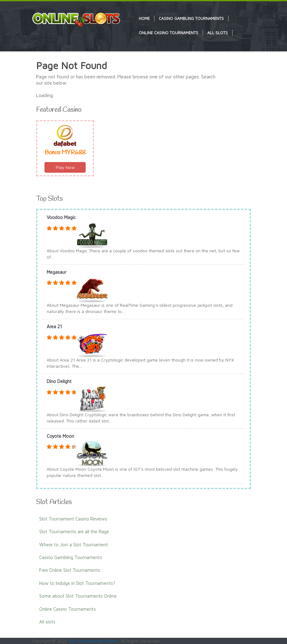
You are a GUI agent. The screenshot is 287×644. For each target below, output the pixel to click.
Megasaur (56, 272)
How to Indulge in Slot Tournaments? (77, 583)
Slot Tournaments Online (93, 641)
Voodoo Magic (61, 217)
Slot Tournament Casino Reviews (73, 519)
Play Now (65, 167)
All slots (47, 622)
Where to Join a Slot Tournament (74, 545)
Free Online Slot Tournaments (70, 570)
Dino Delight (59, 381)
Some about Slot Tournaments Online (78, 596)
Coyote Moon (60, 436)
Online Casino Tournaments (68, 609)
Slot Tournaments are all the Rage (74, 532)
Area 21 (54, 327)
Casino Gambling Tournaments (71, 557)
